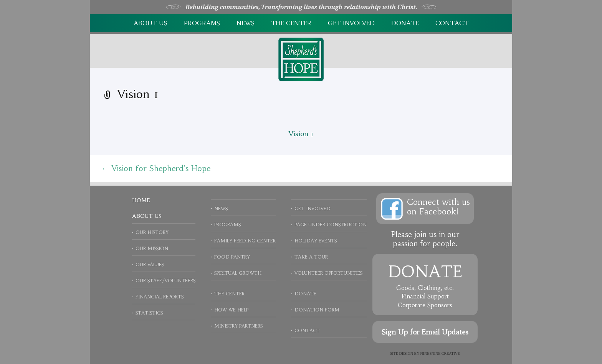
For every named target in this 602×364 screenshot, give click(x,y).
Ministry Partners (238, 326)
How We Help (231, 310)
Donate (405, 23)
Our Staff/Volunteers (165, 281)
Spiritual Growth (238, 273)
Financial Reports (160, 297)
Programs (202, 23)
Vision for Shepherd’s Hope (156, 168)
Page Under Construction (331, 225)
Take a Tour (311, 257)
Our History (152, 232)
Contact (452, 23)
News (246, 23)
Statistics (149, 313)
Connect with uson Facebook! (438, 207)
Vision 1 (301, 134)
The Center (291, 23)
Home (141, 200)
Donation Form (317, 310)
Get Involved (351, 23)
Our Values (150, 264)
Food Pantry (232, 257)
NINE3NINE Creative (440, 353)
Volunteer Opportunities (328, 273)
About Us (150, 23)
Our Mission (152, 248)
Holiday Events (316, 241)
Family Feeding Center (245, 241)
